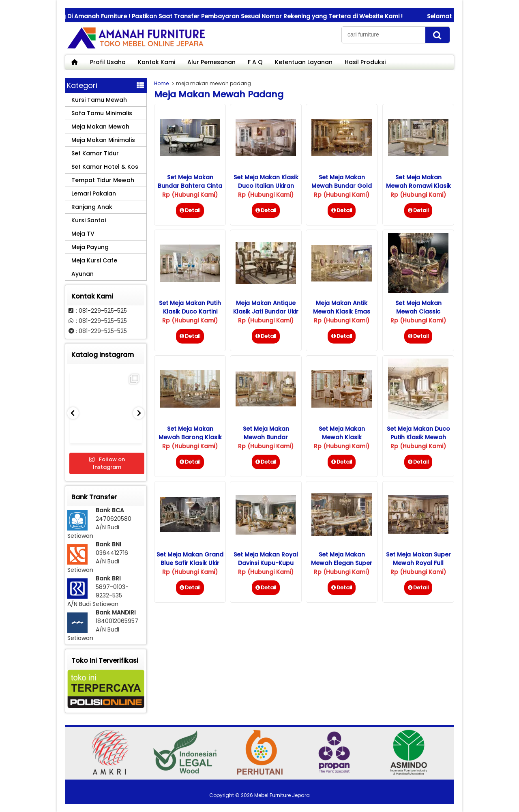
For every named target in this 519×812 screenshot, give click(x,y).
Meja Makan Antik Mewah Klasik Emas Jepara (342, 311)
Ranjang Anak (92, 207)
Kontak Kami (157, 62)
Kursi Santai (89, 220)
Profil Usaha (108, 62)
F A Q (255, 62)
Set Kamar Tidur (95, 153)
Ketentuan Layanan (304, 62)
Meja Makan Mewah (100, 127)
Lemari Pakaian (94, 193)
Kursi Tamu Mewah (99, 100)
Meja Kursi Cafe (94, 260)
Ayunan (83, 274)
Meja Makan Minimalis (103, 140)
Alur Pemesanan (211, 62)
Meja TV (83, 234)
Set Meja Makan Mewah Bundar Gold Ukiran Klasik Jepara (342, 186)
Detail (190, 210)
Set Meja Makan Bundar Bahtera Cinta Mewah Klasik (190, 186)
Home (161, 83)
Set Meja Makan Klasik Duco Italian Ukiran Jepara (266, 186)
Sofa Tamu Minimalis (102, 113)
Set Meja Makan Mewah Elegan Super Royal (342, 563)
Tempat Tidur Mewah (103, 180)
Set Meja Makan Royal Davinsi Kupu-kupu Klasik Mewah (266, 563)
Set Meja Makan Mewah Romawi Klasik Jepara (418, 186)
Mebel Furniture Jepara (282, 795)
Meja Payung (90, 247)
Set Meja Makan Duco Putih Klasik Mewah (418, 433)
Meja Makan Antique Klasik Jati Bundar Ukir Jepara (266, 311)
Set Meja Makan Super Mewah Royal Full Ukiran (418, 563)
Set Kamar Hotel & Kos (105, 167)
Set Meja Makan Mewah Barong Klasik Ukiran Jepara (190, 437)
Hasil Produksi (365, 62)
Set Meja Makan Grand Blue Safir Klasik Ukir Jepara (190, 563)
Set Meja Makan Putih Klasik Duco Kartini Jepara (190, 311)
